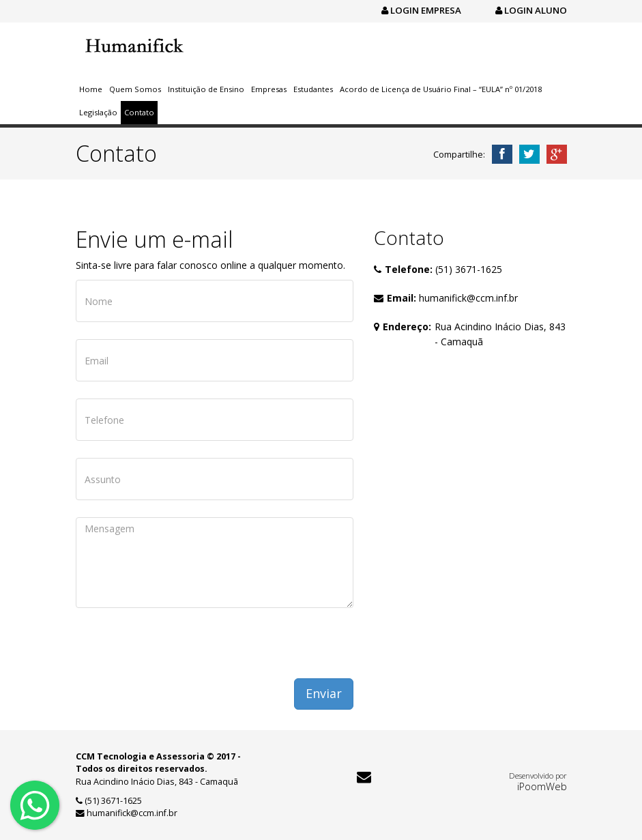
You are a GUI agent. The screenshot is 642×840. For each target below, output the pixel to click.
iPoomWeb (542, 786)
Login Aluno (531, 10)
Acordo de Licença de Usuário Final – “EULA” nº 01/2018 (441, 89)
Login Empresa (421, 10)
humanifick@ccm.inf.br (468, 298)
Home (91, 89)
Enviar (324, 693)
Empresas (269, 89)
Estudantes (313, 89)
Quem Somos (135, 89)
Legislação (98, 112)
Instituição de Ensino (206, 89)
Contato (139, 112)
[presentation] (179, 652)
